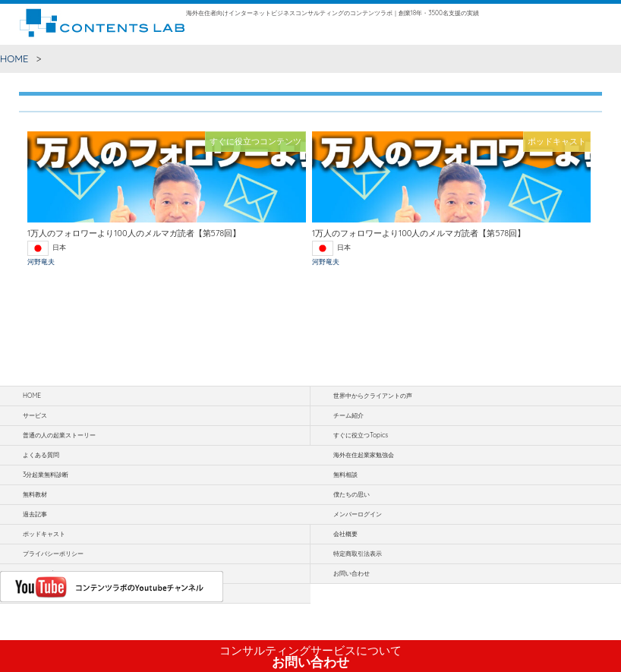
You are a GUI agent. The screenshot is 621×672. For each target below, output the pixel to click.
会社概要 (345, 534)
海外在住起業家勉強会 (364, 455)
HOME (14, 58)
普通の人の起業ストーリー (59, 435)
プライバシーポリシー (53, 554)
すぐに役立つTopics (361, 435)
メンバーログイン (358, 514)
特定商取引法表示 (358, 554)
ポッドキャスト (44, 534)
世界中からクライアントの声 (373, 396)
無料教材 (35, 494)
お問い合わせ (310, 657)
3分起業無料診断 (46, 475)
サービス (35, 415)
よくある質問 (41, 455)
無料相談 (345, 475)
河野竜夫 (41, 262)
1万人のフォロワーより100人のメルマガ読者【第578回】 (134, 233)
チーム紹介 (348, 415)
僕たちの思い (351, 494)
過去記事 (35, 514)
